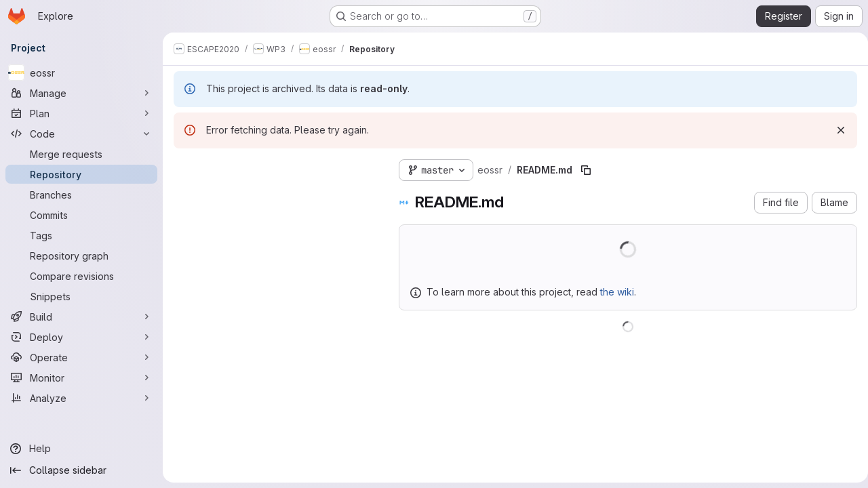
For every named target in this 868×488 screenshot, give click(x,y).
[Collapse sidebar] (81, 470)
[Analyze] (81, 398)
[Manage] (81, 93)
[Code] (81, 134)
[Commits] (81, 215)
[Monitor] (81, 378)
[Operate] (81, 357)
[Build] (81, 317)
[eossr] (81, 73)
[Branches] (81, 195)
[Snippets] (81, 296)
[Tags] (81, 235)
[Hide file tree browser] (184, 167)
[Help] (81, 449)
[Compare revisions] (81, 276)
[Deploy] (81, 337)
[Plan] (81, 113)
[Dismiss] (835, 130)
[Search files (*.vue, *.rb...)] (275, 195)
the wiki (617, 292)
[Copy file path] (586, 170)
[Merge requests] (81, 154)
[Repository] (81, 174)
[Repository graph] (81, 256)
